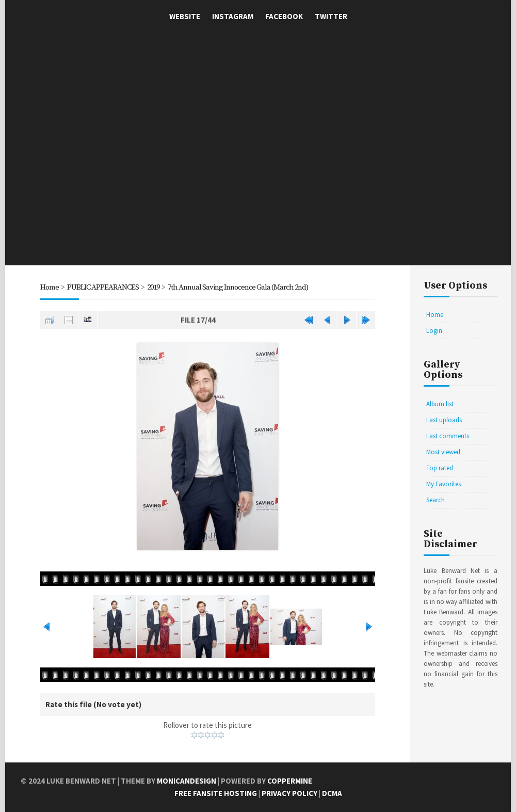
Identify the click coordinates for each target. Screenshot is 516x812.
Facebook (284, 16)
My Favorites (444, 484)
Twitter (331, 16)
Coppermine (290, 781)
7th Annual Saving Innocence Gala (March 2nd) (244, 287)
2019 (155, 287)
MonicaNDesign (187, 781)
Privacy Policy (289, 793)
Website (185, 16)
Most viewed (443, 452)
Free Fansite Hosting (216, 793)
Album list (440, 404)
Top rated (440, 468)
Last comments (448, 436)
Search (436, 500)
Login (434, 331)
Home (50, 287)
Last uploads (444, 420)
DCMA (332, 793)
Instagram (233, 16)
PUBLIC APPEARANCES (103, 287)
